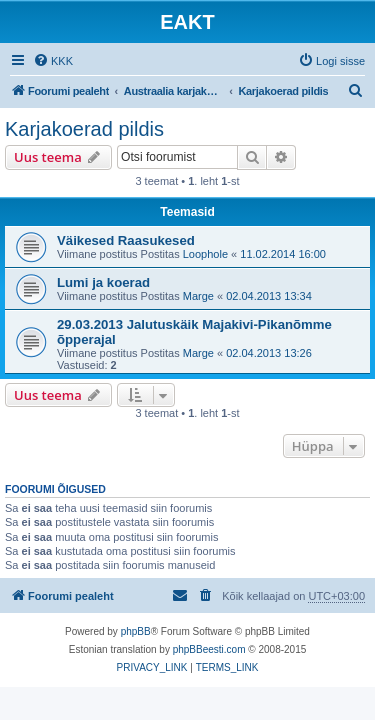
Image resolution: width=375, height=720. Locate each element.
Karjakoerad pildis (84, 129)
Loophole (205, 254)
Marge (198, 296)
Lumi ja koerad (103, 282)
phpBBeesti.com (209, 649)
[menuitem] (53, 61)
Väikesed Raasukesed (126, 240)
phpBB (136, 631)
